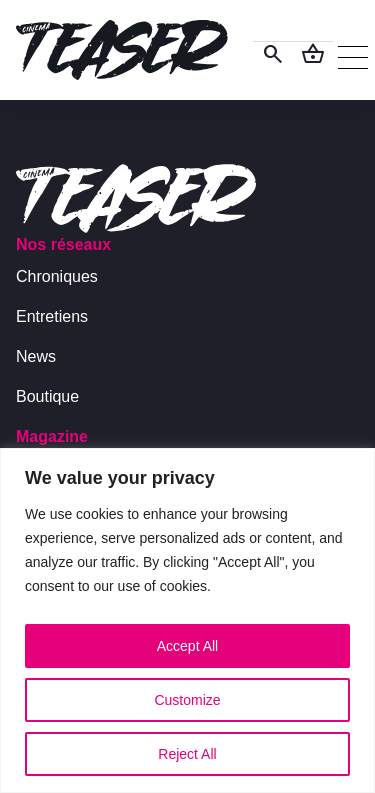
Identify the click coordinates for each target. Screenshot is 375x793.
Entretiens (52, 316)
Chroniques (57, 276)
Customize (187, 700)
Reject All (187, 754)
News (36, 356)
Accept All (187, 646)
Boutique (47, 396)
